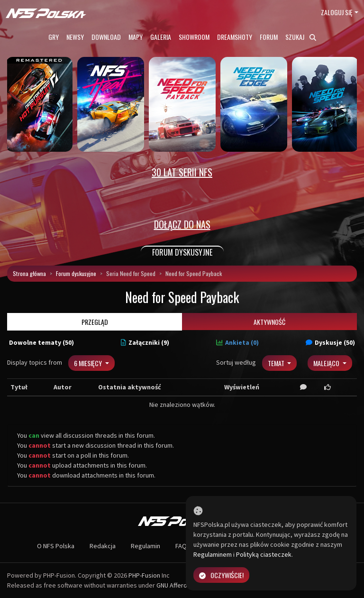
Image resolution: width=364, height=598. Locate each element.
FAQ (181, 546)
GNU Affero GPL (178, 585)
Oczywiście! (221, 575)
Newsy (75, 37)
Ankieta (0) (237, 342)
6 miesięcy (89, 363)
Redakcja (103, 546)
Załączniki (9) (145, 342)
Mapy (136, 37)
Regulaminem (213, 554)
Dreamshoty (235, 37)
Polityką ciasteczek (264, 554)
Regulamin (146, 546)
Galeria (161, 37)
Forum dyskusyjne (76, 273)
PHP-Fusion (144, 575)
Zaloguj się (337, 12)
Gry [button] (54, 37)
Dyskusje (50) (330, 342)
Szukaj (301, 37)
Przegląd (95, 322)
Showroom (194, 37)
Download (106, 37)
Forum (269, 37)
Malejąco (327, 363)
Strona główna (29, 273)
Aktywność (269, 322)
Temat (277, 363)
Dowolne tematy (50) (41, 342)
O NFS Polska (56, 546)
